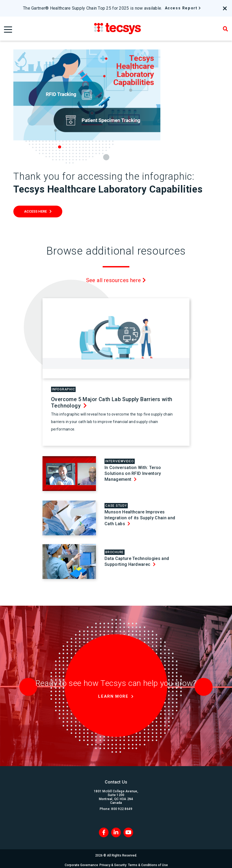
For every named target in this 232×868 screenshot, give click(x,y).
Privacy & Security (113, 862)
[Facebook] (104, 829)
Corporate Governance (80, 862)
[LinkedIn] (116, 829)
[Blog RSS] (128, 829)
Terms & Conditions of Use (151, 862)
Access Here (35, 211)
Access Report (181, 8)
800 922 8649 (122, 806)
